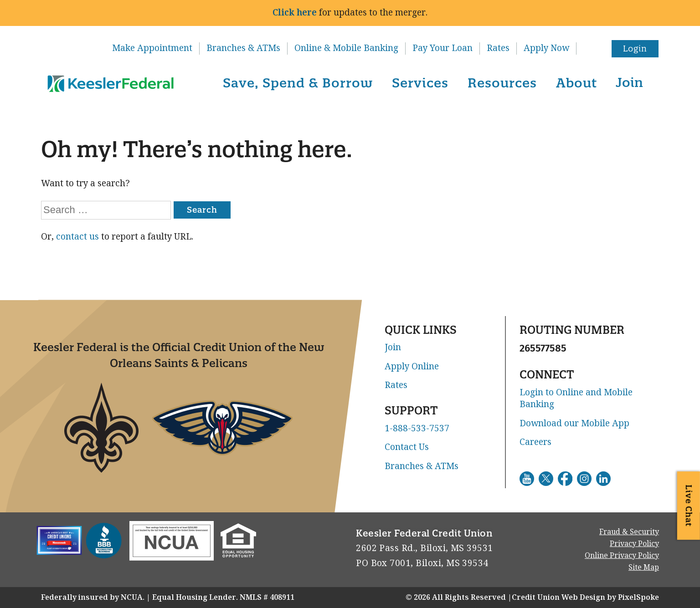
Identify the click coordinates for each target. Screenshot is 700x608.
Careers (535, 442)
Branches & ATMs (243, 48)
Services (420, 83)
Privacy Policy (634, 544)
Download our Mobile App (574, 424)
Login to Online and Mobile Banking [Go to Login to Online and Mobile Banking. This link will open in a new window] (576, 399)
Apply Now (546, 48)
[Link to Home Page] (109, 84)
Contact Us (407, 447)
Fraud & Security (629, 532)
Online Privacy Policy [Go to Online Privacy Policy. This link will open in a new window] (622, 555)
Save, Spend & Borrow (298, 83)
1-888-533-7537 (417, 429)
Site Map (644, 567)
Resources (502, 83)
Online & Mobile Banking (346, 48)
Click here (295, 13)
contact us (77, 237)
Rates (498, 48)
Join (629, 82)
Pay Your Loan (443, 48)
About (576, 83)
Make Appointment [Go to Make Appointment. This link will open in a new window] (152, 48)
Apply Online (412, 367)
